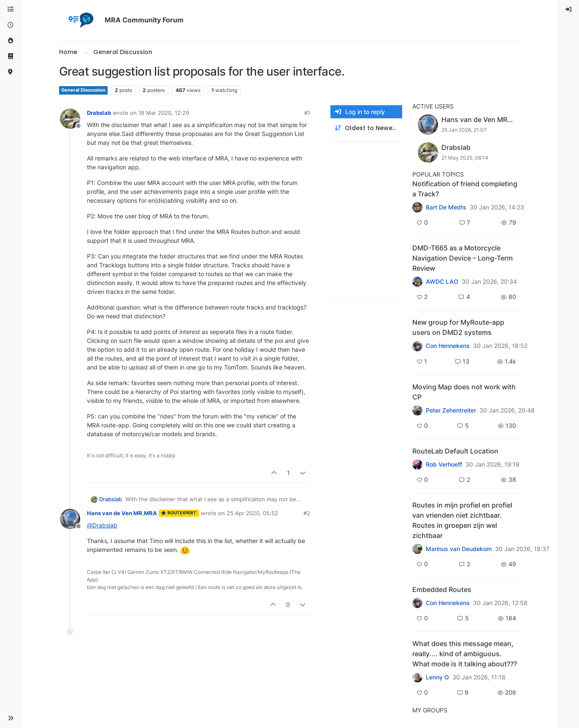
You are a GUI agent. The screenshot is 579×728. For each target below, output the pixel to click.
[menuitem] (569, 10)
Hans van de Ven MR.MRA (122, 513)
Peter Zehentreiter (451, 410)
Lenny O (437, 677)
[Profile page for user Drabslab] (70, 119)
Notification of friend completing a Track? (465, 189)
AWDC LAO (442, 282)
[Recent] (11, 25)
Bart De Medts (446, 207)
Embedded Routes (442, 589)
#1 (307, 113)
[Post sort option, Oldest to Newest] (366, 128)
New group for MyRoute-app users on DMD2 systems (458, 327)
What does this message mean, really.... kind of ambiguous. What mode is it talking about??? (465, 654)
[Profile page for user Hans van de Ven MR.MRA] (70, 519)
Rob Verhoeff (444, 465)
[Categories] (11, 10)
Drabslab (99, 113)
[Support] (11, 56)
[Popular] (11, 41)
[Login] (569, 10)
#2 (307, 513)
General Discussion (83, 90)
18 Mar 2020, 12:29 (164, 113)
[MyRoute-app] (11, 72)
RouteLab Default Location (455, 451)
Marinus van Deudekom (459, 549)
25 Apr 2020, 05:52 (252, 513)
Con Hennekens (448, 346)
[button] (11, 718)
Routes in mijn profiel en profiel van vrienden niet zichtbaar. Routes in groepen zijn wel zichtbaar (462, 520)
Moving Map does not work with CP (464, 392)
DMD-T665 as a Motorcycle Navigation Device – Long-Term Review (463, 258)
